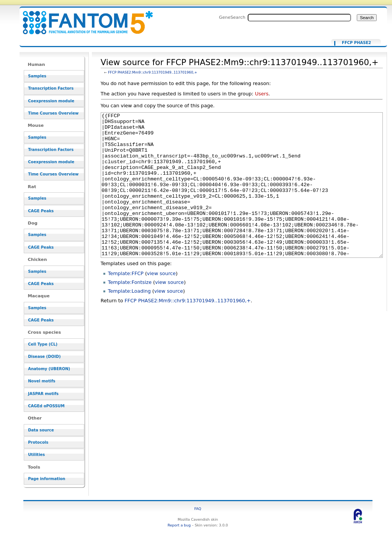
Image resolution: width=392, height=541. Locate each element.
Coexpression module (51, 101)
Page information (47, 479)
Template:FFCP (126, 302)
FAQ (198, 509)
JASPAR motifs (43, 394)
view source (161, 302)
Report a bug (179, 525)
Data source (41, 430)
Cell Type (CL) (43, 344)
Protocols (38, 442)
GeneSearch (232, 17)
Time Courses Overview (53, 113)
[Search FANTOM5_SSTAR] (299, 18)
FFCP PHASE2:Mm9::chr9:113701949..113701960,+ (153, 72)
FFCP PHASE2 (356, 43)
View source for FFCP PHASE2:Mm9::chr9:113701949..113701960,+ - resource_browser (83, 18)
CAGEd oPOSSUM (46, 406)
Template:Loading (129, 320)
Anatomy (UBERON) (49, 369)
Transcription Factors (51, 88)
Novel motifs (42, 381)
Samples (37, 76)
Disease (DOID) (44, 357)
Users (262, 94)
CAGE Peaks (41, 211)
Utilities (36, 455)
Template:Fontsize (130, 311)
